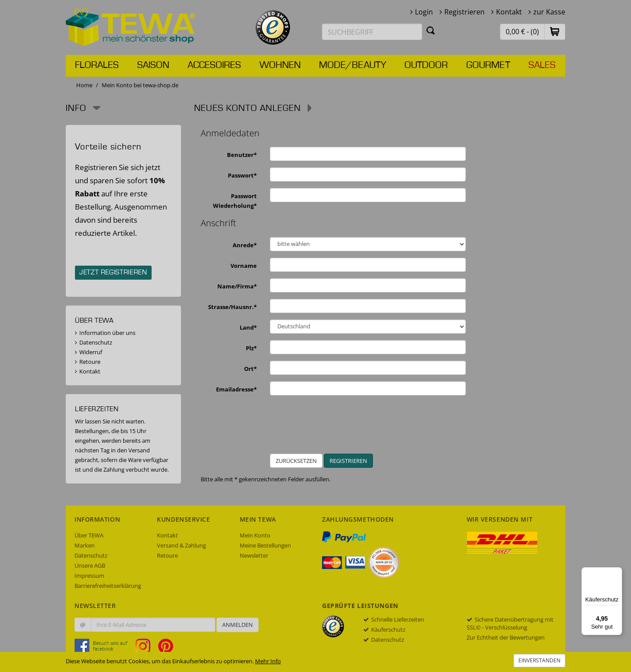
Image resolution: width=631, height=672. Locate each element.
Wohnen (280, 65)
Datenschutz (96, 342)
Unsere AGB (90, 565)
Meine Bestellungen (265, 545)
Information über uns (107, 333)
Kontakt (509, 12)
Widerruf (91, 352)
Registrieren (464, 12)
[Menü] (617, 572)
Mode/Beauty (353, 65)
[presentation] (362, 428)
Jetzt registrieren (113, 273)
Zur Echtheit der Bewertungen (506, 637)
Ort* (250, 369)
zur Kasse (549, 12)
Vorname (244, 266)
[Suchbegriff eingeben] (372, 32)
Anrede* (245, 245)
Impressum (89, 576)
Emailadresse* (236, 389)
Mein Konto (255, 535)
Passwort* (242, 175)
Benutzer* (242, 155)
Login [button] (424, 12)
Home (84, 85)
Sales (542, 65)
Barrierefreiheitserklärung (108, 586)
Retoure (90, 362)
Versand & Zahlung (181, 545)
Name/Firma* (237, 286)
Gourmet (488, 65)
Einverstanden (539, 660)
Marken (85, 545)
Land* (248, 327)
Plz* (251, 348)
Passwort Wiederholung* (235, 201)
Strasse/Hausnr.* (232, 307)
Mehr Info (268, 661)
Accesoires (214, 65)
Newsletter (254, 555)
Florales (97, 65)
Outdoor (426, 65)
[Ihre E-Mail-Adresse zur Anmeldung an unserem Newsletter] (153, 625)
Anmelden (238, 625)
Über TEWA (89, 535)
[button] (555, 31)
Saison (153, 65)
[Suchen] (431, 30)
